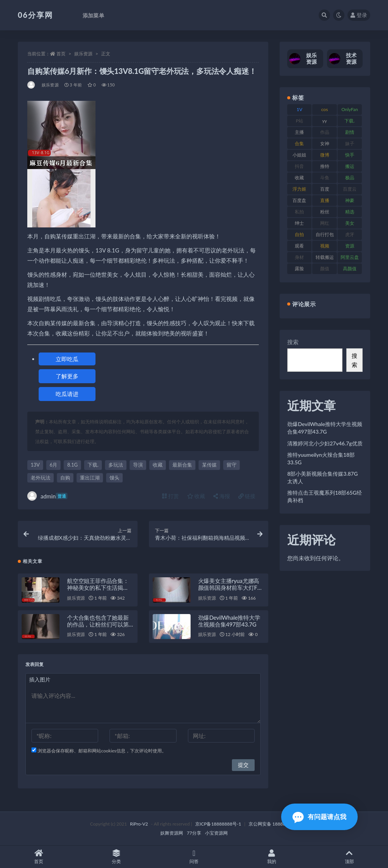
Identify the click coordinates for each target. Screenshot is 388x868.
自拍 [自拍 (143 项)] (299, 234)
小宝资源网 (216, 833)
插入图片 (40, 679)
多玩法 (116, 465)
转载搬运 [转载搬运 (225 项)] (325, 257)
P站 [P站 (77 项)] (300, 121)
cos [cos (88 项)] (325, 109)
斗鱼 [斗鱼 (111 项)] (325, 178)
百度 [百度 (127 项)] (325, 189)
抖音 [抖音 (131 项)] (299, 166)
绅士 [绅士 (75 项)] (299, 223)
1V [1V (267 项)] (300, 109)
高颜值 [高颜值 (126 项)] (350, 269)
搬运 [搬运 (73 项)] (350, 166)
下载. (93, 465)
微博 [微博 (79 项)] (325, 155)
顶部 (349, 857)
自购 (65, 478)
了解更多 (67, 376)
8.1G (72, 465)
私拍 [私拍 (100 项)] (299, 212)
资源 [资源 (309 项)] (350, 246)
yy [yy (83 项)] (324, 121)
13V (35, 465)
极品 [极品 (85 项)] (350, 178)
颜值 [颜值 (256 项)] (325, 269)
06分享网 (35, 15)
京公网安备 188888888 (272, 824)
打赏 (171, 496)
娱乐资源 (83, 54)
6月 (54, 465)
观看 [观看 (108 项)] (299, 246)
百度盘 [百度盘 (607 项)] (299, 200)
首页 (61, 54)
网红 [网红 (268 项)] (325, 223)
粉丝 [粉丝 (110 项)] (325, 212)
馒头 (114, 478)
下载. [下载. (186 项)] (350, 121)
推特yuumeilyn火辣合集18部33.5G (321, 458)
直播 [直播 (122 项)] (325, 200)
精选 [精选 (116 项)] (350, 212)
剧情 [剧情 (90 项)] (350, 132)
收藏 (158, 465)
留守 (232, 465)
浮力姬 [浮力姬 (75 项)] (299, 189)
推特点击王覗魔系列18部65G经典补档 (325, 496)
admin (47, 496)
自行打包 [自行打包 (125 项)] (325, 234)
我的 (271, 857)
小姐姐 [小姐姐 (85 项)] (299, 155)
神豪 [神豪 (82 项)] (350, 200)
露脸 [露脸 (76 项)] (299, 269)
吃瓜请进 (67, 394)
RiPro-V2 (139, 824)
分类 (117, 857)
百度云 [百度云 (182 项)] (350, 189)
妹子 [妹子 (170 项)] (350, 143)
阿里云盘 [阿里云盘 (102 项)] (350, 257)
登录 (359, 15)
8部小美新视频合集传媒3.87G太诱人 (322, 477)
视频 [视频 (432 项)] (325, 246)
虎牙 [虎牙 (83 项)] (350, 234)
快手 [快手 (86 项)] (350, 155)
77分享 (194, 833)
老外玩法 (41, 478)
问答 (194, 857)
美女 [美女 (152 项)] (350, 223)
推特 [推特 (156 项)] (325, 166)
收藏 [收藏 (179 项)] (299, 178)
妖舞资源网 (172, 833)
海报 (222, 496)
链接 (247, 496)
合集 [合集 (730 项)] (299, 143)
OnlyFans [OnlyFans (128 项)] (350, 111)
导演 (138, 465)
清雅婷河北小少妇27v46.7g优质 (325, 443)
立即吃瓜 (67, 359)
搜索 (293, 342)
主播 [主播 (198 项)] (299, 132)
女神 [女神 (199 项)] (325, 143)
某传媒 (209, 465)
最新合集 (182, 465)
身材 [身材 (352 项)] (299, 257)
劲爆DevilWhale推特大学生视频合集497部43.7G (229, 621)
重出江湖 (90, 478)
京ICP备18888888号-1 (218, 824)
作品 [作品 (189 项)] (325, 132)
